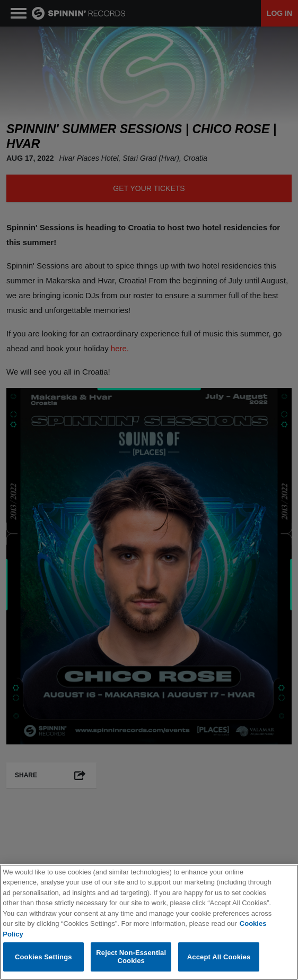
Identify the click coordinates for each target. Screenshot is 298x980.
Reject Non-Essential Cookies (131, 957)
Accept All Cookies (219, 957)
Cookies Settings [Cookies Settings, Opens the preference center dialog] (43, 957)
